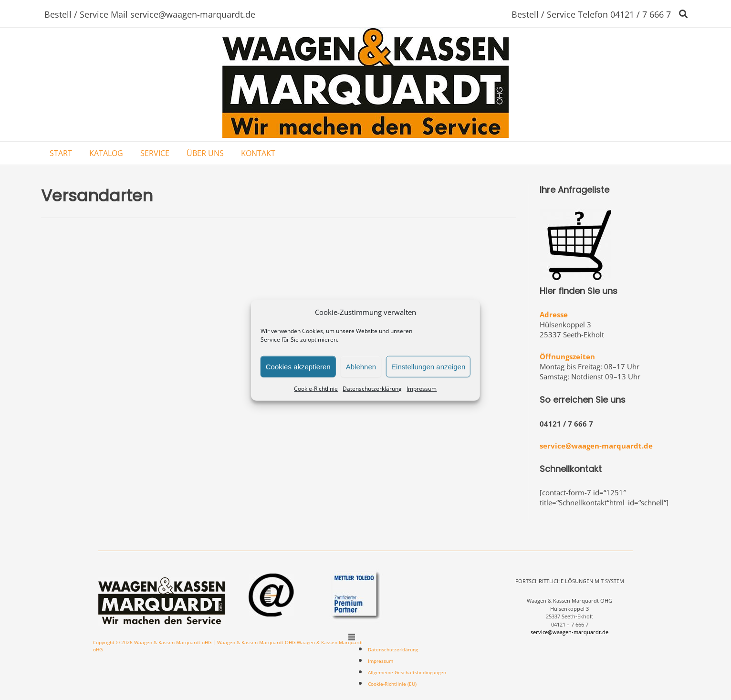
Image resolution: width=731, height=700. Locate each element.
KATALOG (106, 153)
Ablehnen (361, 366)
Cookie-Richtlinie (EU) (392, 684)
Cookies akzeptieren (298, 366)
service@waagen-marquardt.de (596, 446)
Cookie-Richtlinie (316, 389)
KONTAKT (258, 153)
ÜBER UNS (205, 153)
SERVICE (155, 153)
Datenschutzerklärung (372, 389)
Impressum (422, 389)
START (61, 153)
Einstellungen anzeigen (428, 366)
